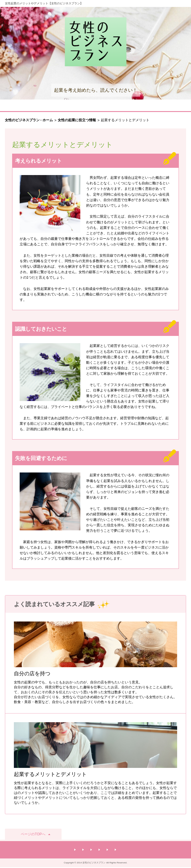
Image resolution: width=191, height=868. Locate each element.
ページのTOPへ (33, 834)
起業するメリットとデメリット (50, 774)
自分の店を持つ (32, 674)
